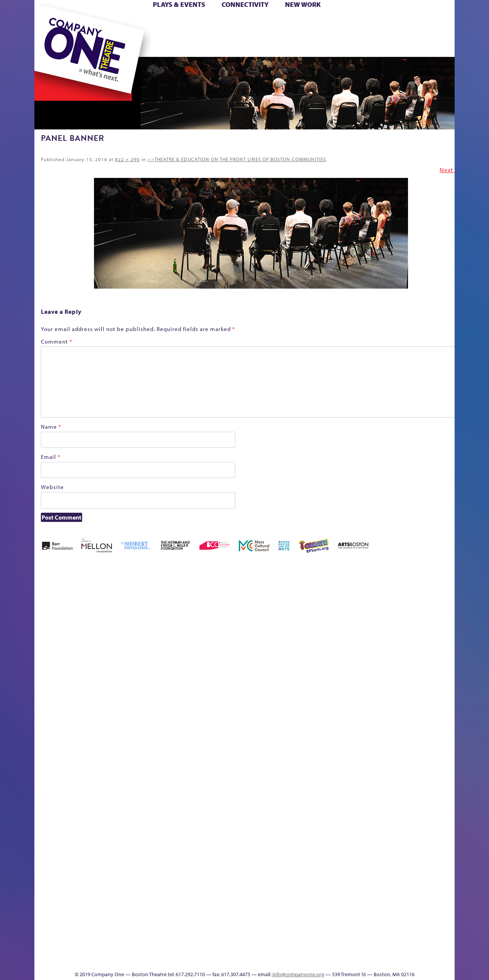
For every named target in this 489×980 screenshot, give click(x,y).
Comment (57, 341)
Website (52, 487)
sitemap (211, 45)
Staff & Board (396, 742)
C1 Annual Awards (398, 948)
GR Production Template (401, 616)
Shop (383, 34)
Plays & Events (179, 4)
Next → (450, 170)
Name (51, 427)
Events (317, 959)
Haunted (430, 627)
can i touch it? (299, 616)
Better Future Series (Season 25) (189, 604)
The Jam (131, 45)
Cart (317, 22)
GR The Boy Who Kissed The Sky (412, 593)
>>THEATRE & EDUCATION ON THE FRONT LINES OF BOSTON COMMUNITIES (237, 159)
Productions (274, 959)
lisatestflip (128, 753)
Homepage (48, 753)
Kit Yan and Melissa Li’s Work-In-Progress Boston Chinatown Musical (96, 696)
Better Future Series (155, 616)
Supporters (385, 959)
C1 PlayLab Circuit (318, 787)
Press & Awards (433, 45)
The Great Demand (78, 948)
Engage (323, 45)
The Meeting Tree (142, 948)
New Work (303, 4)
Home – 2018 (443, 616)
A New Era (90, 616)
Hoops (64, 34)
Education (384, 627)
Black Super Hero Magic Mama (235, 604)
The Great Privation (95, 948)
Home (47, 22)
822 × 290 (127, 159)
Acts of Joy (122, 616)
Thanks (355, 45)
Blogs (315, 890)
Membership (146, 753)
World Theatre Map (318, 868)
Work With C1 (171, 948)
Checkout (334, 627)
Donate (370, 22)
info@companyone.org (298, 974)
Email (51, 457)
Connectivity (245, 4)
